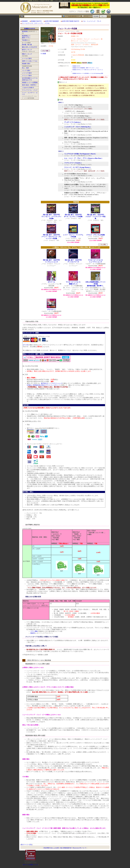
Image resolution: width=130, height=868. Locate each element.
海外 (28, 68)
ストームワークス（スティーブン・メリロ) (36, 23)
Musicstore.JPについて (79, 848)
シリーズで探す (27, 73)
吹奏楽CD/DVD (76, 66)
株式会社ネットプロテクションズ (52, 383)
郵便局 (33, 633)
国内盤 (24, 45)
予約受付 (25, 40)
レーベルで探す (27, 58)
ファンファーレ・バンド (30, 90)
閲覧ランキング (27, 54)
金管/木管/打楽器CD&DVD (71, 21)
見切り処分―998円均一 (29, 85)
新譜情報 (25, 31)
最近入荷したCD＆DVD (29, 47)
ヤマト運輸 (34, 631)
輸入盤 (30, 45)
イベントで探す (27, 76)
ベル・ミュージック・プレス (92, 21)
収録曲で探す (26, 64)
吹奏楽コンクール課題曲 (30, 82)
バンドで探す (26, 70)
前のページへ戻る (27, 845)
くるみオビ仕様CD (28, 88)
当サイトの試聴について (30, 865)
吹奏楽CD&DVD (36, 21)
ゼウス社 (26, 345)
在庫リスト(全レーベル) (30, 61)
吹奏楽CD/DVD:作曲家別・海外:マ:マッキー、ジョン (86, 68)
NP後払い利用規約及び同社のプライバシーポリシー (43, 385)
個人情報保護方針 (66, 848)
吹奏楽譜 (25, 21)
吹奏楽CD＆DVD (30, 29)
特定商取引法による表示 (51, 848)
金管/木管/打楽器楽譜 (52, 21)
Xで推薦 (43, 54)
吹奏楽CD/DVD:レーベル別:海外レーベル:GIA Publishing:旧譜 (88, 73)
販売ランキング (27, 50)
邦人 (23, 68)
